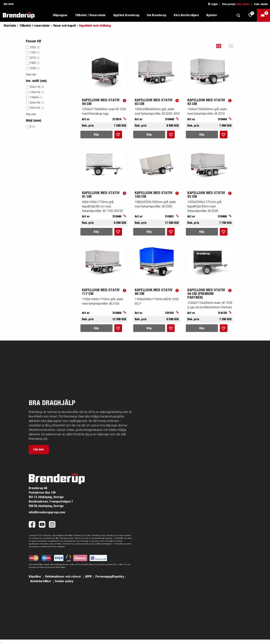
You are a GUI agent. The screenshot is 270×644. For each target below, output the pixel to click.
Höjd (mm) (34, 121)
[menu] (50, 89)
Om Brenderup (157, 15)
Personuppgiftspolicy (110, 577)
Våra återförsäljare (186, 15)
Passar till (33, 41)
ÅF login (213, 4)
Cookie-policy (64, 581)
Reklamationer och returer (64, 577)
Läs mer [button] (39, 449)
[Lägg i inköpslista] (118, 135)
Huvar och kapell (64, 26)
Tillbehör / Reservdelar (90, 15)
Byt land (9, 4)
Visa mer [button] (31, 75)
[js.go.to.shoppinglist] (250, 15)
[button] (221, 46)
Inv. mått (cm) (36, 81)
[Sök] (238, 15)
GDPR (89, 577)
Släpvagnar (60, 15)
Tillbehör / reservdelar (35, 26)
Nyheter (212, 15)
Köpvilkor (35, 577)
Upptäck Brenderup (126, 15)
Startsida (10, 26)
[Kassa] (263, 15)
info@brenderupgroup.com (47, 512)
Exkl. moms (261, 4)
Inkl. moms (243, 4)
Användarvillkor (41, 581)
